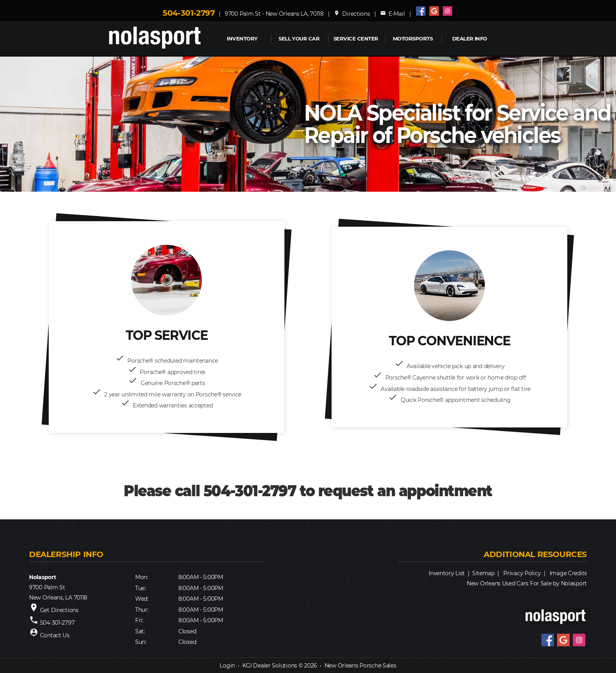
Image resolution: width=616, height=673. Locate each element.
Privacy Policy (522, 573)
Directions (352, 14)
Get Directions (59, 610)
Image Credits (568, 573)
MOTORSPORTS (413, 39)
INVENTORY (242, 39)
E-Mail (393, 14)
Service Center (356, 39)
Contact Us (55, 635)
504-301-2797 (189, 13)
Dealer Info (470, 39)
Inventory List (447, 573)
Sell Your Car (299, 39)
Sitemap (483, 573)
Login (227, 666)
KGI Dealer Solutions (270, 666)
